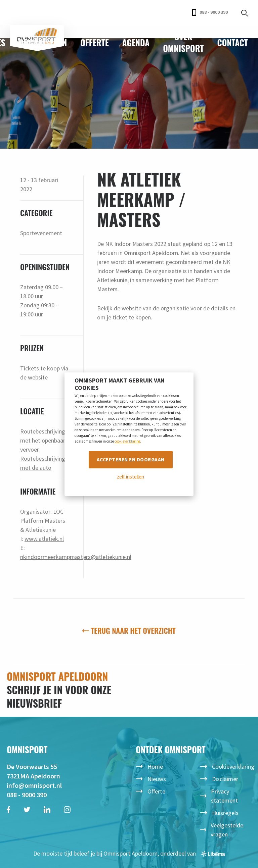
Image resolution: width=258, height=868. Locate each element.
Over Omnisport (183, 42)
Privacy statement (224, 796)
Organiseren (43, 42)
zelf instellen (131, 477)
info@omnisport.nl (34, 785)
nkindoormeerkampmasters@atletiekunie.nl (76, 557)
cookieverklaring (127, 441)
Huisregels (225, 813)
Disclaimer (225, 779)
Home (155, 767)
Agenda (136, 42)
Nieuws (157, 779)
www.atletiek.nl (44, 539)
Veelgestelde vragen (227, 830)
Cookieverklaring (233, 767)
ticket (120, 317)
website (132, 308)
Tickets (30, 368)
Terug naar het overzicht (129, 630)
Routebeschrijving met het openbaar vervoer (43, 440)
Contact (233, 42)
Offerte (95, 42)
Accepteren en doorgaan (131, 459)
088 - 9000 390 (210, 12)
